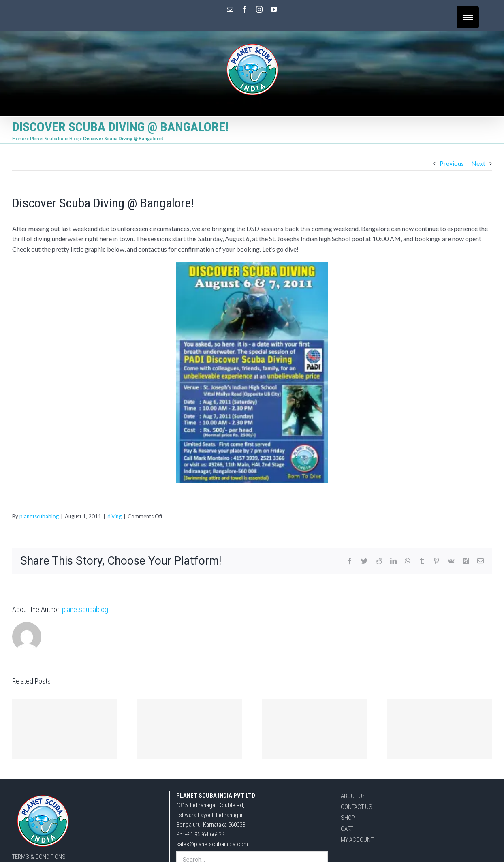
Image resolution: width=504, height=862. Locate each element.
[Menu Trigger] (468, 17)
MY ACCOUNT (357, 840)
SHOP (348, 818)
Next (478, 163)
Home (19, 138)
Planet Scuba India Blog (54, 138)
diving (114, 516)
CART (347, 829)
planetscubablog (39, 516)
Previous (452, 163)
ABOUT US (353, 796)
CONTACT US (357, 807)
